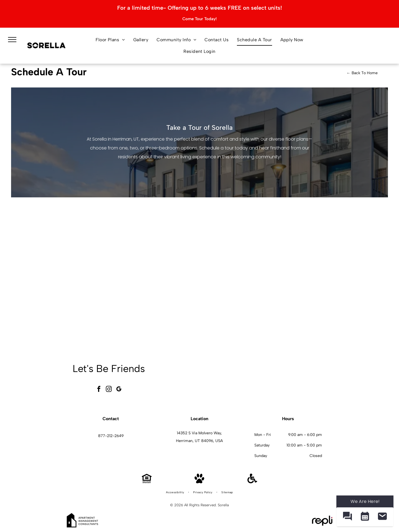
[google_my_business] (119, 390)
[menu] (12, 40)
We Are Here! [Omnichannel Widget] (365, 501)
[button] (347, 517)
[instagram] (109, 390)
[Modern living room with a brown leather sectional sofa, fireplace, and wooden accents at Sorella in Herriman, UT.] (181, 381)
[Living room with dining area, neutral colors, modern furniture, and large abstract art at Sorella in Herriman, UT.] (310, 381)
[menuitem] (110, 40)
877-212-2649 (111, 436)
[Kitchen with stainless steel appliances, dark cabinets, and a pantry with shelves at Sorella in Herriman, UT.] (268, 381)
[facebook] (99, 390)
